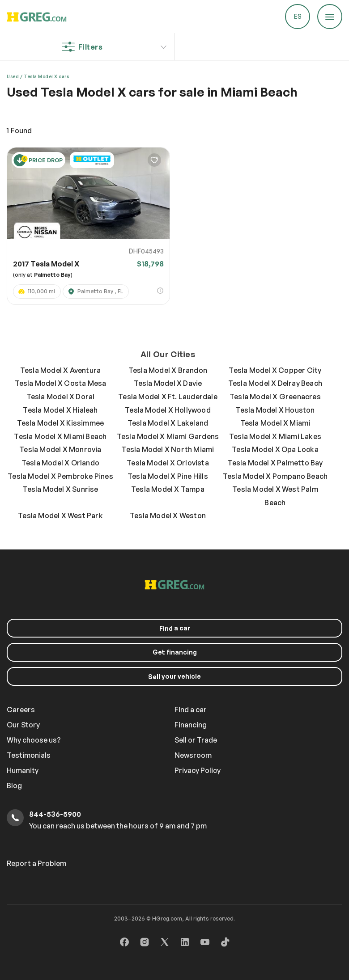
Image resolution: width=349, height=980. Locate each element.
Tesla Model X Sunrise (60, 489)
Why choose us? (34, 740)
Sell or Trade (196, 740)
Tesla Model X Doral (61, 397)
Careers (21, 710)
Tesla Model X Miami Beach (60, 436)
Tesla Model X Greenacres (275, 397)
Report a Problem (36, 863)
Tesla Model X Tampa (168, 489)
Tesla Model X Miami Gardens (168, 436)
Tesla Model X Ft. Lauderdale (168, 397)
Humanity (23, 770)
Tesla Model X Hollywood (168, 410)
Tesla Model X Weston (168, 515)
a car (175, 628)
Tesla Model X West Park (60, 515)
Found (19, 131)
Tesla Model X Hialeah (60, 410)
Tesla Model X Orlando (60, 463)
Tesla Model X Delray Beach (275, 383)
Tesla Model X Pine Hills (168, 476)
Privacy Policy (198, 770)
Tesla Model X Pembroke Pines (60, 476)
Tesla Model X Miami (275, 423)
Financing (191, 725)
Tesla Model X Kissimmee (61, 423)
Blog (14, 786)
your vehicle (174, 676)
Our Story (23, 725)
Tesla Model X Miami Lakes (275, 436)
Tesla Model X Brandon (168, 370)
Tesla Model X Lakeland (168, 423)
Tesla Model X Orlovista (168, 463)
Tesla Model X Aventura (60, 370)
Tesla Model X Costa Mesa (61, 383)
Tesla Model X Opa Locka (275, 449)
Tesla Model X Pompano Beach (275, 476)
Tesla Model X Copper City (275, 370)
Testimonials (29, 755)
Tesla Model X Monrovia (60, 449)
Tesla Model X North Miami (168, 449)
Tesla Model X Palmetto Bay (275, 463)
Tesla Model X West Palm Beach (275, 496)
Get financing (175, 652)
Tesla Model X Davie (168, 383)
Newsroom (193, 755)
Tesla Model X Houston (275, 410)
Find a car (191, 710)
